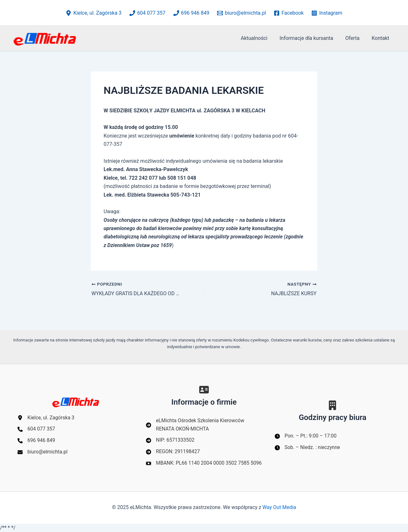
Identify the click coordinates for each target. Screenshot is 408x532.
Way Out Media (279, 508)
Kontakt (381, 38)
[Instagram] (327, 13)
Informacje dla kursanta (311, 38)
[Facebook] (289, 13)
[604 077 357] (148, 13)
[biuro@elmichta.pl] (242, 13)
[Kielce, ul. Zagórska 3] (94, 13)
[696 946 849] (191, 13)
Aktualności (261, 38)
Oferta (355, 38)
